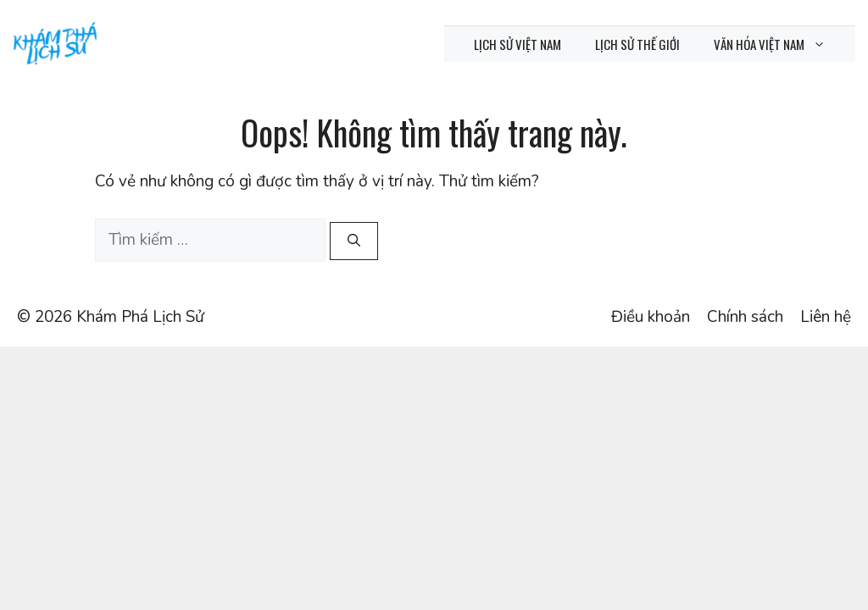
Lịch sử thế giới (637, 44)
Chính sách (745, 317)
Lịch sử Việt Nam (517, 44)
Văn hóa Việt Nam (778, 44)
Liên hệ (826, 317)
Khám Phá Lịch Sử (140, 317)
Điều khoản (651, 317)
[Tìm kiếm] (354, 241)
